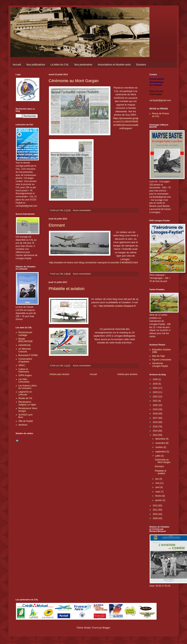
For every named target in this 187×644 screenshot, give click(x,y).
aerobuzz (23, 425)
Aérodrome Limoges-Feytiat (160, 365)
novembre (161, 443)
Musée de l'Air (25, 398)
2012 (155, 506)
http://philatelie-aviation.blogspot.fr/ (117, 306)
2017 (155, 418)
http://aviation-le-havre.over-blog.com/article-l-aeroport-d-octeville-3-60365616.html (93, 262)
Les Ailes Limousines (24, 381)
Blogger (106, 628)
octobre (159, 447)
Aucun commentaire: (82, 210)
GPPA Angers (25, 375)
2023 (155, 392)
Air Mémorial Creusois (25, 350)
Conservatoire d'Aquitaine (25, 360)
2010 (155, 514)
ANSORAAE (25, 345)
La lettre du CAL (60, 65)
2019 (155, 409)
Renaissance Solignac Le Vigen (27, 403)
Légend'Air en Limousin (25, 393)
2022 (155, 397)
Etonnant (57, 225)
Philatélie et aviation (67, 289)
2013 (155, 435)
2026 (155, 379)
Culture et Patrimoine (24, 370)
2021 (155, 401)
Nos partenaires (83, 65)
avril (158, 487)
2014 (155, 431)
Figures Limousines (162, 360)
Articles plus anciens (127, 374)
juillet (158, 456)
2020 (155, 405)
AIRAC (22, 365)
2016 (155, 422)
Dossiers (141, 65)
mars (158, 492)
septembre (161, 452)
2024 (155, 388)
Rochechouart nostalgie (25, 334)
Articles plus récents (59, 374)
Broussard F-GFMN (28, 355)
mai (157, 483)
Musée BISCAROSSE (26, 340)
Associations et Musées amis (114, 65)
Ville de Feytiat (26, 421)
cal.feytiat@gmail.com (160, 100)
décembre (161, 439)
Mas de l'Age (159, 356)
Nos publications (36, 65)
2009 (155, 518)
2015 (155, 427)
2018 (155, 414)
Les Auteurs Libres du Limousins (28, 387)
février (159, 496)
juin (157, 479)
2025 (155, 384)
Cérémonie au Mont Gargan (74, 81)
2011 (155, 510)
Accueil (17, 65)
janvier (159, 500)
